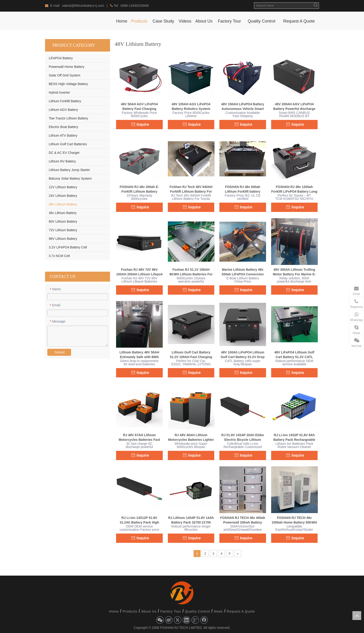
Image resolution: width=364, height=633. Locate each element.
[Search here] (283, 6)
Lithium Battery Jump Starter (69, 170)
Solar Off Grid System (65, 75)
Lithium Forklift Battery (65, 101)
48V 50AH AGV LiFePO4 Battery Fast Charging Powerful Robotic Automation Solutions (139, 107)
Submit (60, 352)
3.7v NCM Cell (59, 256)
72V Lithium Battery (63, 230)
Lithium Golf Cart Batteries (68, 144)
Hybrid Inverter (59, 92)
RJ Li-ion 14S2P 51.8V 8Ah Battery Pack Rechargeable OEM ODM (294, 438)
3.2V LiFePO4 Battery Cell (68, 247)
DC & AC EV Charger (64, 153)
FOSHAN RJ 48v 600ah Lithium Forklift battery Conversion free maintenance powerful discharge (243, 189)
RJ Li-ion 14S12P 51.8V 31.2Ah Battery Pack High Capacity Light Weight (139, 520)
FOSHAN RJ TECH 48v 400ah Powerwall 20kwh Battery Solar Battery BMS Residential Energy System (243, 520)
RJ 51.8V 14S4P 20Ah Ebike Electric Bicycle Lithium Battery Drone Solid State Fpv (243, 438)
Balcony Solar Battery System (70, 178)
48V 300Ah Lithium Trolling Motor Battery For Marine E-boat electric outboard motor (294, 272)
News (218, 611)
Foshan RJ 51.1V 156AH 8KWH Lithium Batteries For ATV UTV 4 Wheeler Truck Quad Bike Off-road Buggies (191, 272)
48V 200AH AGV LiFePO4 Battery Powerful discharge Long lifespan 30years (294, 107)
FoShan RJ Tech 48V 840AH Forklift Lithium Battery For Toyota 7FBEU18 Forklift (191, 189)
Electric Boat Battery (63, 127)
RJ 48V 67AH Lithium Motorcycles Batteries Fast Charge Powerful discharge (139, 438)
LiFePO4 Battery (61, 58)
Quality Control (198, 611)
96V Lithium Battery (63, 239)
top (357, 616)
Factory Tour (171, 611)
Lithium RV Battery (62, 161)
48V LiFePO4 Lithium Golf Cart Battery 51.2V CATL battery (294, 355)
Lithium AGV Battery (63, 110)
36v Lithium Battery (63, 213)
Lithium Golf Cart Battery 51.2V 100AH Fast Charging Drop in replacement (191, 355)
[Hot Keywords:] (316, 6)
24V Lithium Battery (63, 196)
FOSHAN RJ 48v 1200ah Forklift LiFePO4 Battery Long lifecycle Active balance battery (294, 189)
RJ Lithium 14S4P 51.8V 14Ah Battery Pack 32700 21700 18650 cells (191, 520)
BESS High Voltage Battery (68, 84)
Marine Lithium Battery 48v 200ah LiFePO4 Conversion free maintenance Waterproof (243, 272)
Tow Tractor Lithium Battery (68, 118)
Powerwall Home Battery (67, 67)
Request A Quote (241, 611)
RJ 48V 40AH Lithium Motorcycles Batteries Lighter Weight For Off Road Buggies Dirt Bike (191, 438)
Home (114, 611)
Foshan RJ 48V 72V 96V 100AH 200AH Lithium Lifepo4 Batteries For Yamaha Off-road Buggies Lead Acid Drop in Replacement (139, 272)
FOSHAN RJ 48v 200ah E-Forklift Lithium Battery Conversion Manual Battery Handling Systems (139, 189)
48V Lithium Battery (63, 204)
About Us (149, 611)
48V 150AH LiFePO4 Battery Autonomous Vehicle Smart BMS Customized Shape (243, 107)
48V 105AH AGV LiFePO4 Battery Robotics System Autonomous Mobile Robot (191, 107)
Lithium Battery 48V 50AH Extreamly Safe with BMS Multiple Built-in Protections (139, 355)
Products (130, 611)
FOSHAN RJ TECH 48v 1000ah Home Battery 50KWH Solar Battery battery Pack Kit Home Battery (294, 520)
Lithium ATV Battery (63, 135)
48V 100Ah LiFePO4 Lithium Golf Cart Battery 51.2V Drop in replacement (243, 355)
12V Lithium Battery (63, 187)
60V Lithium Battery (63, 221)
